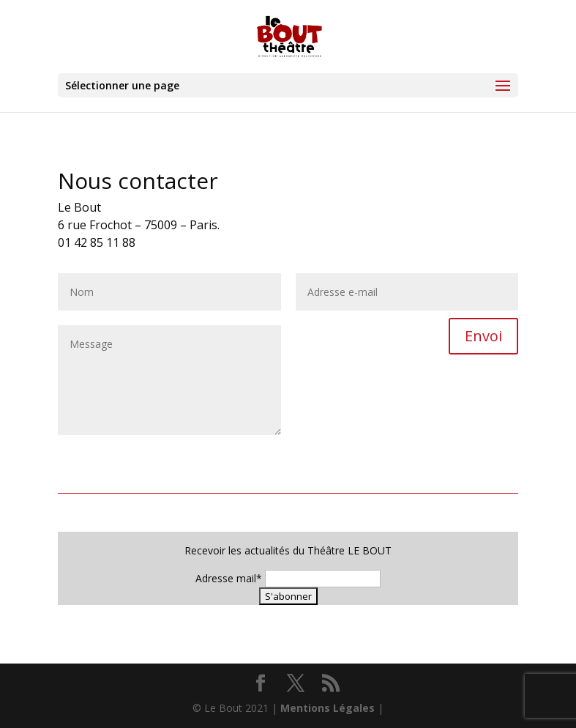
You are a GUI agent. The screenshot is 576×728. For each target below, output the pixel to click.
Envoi (483, 336)
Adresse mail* (229, 578)
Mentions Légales (328, 708)
